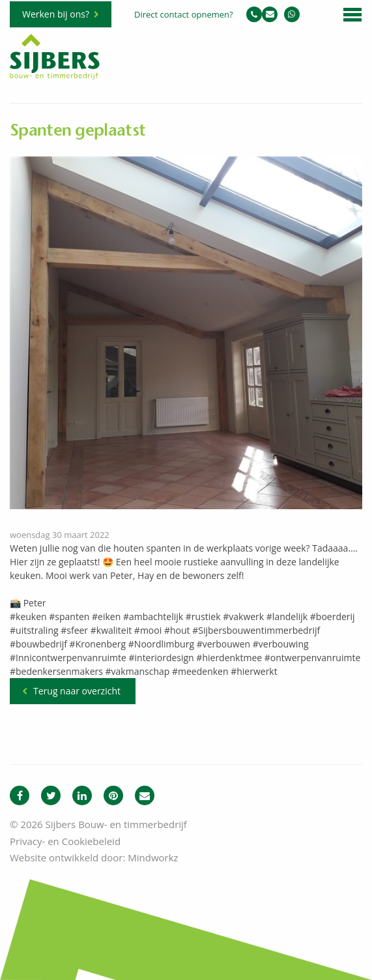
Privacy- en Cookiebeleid (65, 841)
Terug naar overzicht (77, 691)
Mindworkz (153, 857)
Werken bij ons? (56, 14)
